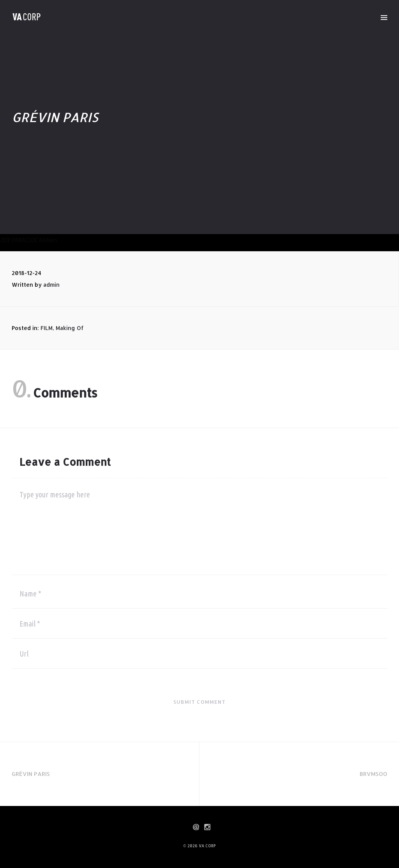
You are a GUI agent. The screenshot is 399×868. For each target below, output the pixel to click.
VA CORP (207, 846)
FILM (47, 328)
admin (51, 285)
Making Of (70, 328)
